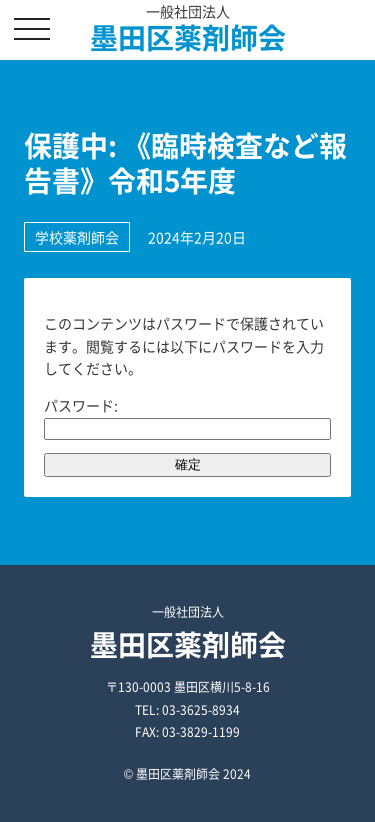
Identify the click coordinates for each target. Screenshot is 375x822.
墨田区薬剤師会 (188, 37)
